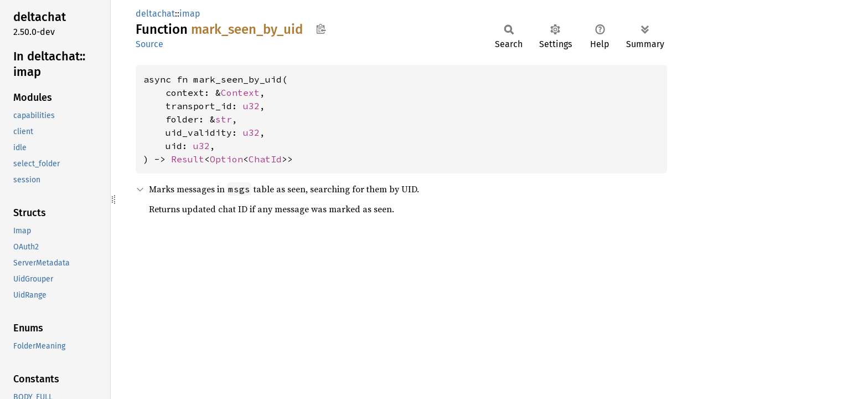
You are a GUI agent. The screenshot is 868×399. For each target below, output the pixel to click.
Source (149, 44)
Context (240, 93)
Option (226, 159)
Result (188, 159)
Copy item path (321, 29)
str (224, 119)
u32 (251, 106)
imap (190, 14)
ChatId (265, 159)
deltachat (155, 14)
